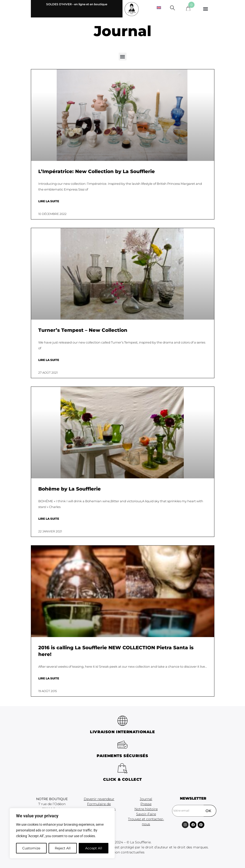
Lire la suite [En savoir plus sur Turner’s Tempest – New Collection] (49, 360)
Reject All (63, 848)
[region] (62, 833)
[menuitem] (159, 8)
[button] (206, 9)
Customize (31, 848)
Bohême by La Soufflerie (70, 489)
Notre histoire (146, 809)
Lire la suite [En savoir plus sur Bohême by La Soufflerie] (49, 519)
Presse (146, 804)
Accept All (94, 848)
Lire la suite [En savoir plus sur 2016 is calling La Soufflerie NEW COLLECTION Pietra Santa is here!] (49, 678)
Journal (146, 799)
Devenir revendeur (99, 799)
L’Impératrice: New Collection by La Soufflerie (97, 171)
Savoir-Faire (146, 814)
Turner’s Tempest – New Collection (83, 330)
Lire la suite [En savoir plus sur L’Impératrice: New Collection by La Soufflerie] (49, 201)
